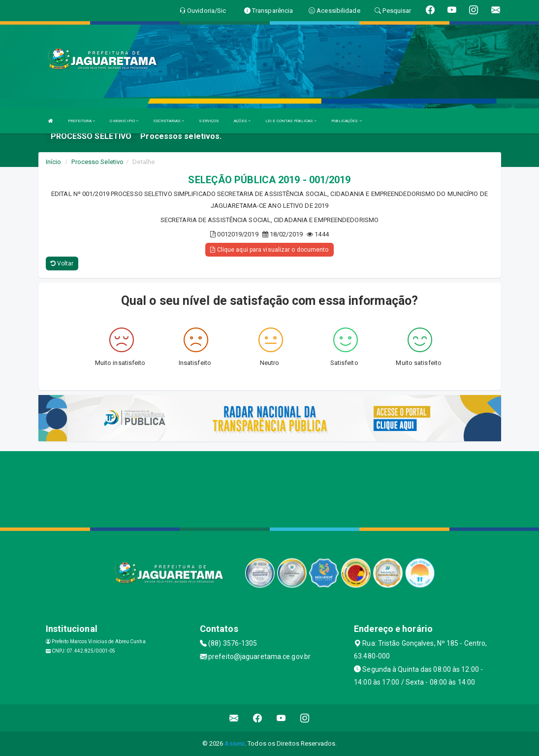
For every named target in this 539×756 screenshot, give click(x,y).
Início (54, 162)
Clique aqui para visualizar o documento (269, 250)
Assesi (235, 743)
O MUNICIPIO (124, 121)
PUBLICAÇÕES (346, 121)
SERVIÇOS (209, 121)
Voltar (62, 263)
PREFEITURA (81, 121)
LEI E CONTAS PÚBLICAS (291, 121)
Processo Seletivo (97, 162)
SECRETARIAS (169, 121)
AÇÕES (242, 121)
